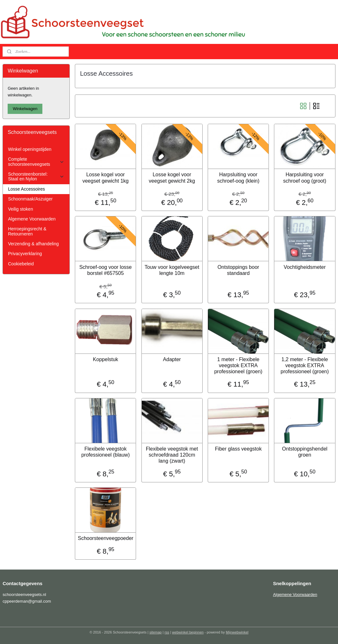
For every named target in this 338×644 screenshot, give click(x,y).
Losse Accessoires (26, 189)
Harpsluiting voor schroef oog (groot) (305, 178)
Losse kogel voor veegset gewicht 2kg (172, 178)
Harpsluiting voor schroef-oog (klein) (238, 178)
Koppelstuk (106, 359)
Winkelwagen (25, 109)
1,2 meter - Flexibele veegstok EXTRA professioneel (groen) (305, 365)
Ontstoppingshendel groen (305, 452)
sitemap (156, 632)
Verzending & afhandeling (33, 244)
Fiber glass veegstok (238, 449)
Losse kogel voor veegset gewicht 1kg (106, 178)
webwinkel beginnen (188, 632)
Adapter (172, 359)
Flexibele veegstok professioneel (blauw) (106, 452)
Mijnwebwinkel (237, 632)
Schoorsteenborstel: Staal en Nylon (36, 176)
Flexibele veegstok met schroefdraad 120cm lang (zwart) (172, 455)
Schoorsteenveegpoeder (106, 538)
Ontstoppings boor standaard (238, 270)
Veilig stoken (21, 209)
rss (167, 632)
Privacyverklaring (25, 254)
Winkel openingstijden (30, 149)
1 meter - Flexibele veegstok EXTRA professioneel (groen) (238, 365)
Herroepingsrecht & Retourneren (27, 231)
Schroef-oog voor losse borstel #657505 (106, 270)
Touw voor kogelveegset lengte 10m (172, 270)
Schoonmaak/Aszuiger (30, 199)
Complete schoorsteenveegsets (36, 161)
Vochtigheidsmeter (305, 267)
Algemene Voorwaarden (32, 219)
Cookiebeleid (21, 264)
